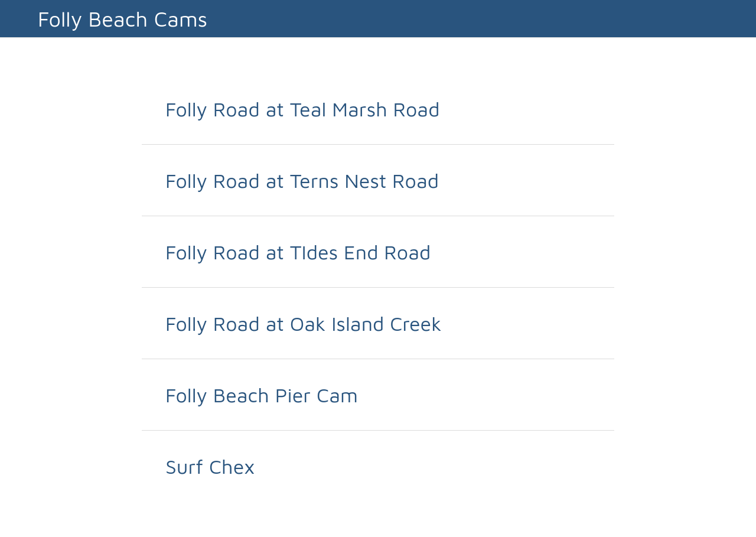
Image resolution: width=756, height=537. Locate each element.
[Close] (19, 19)
